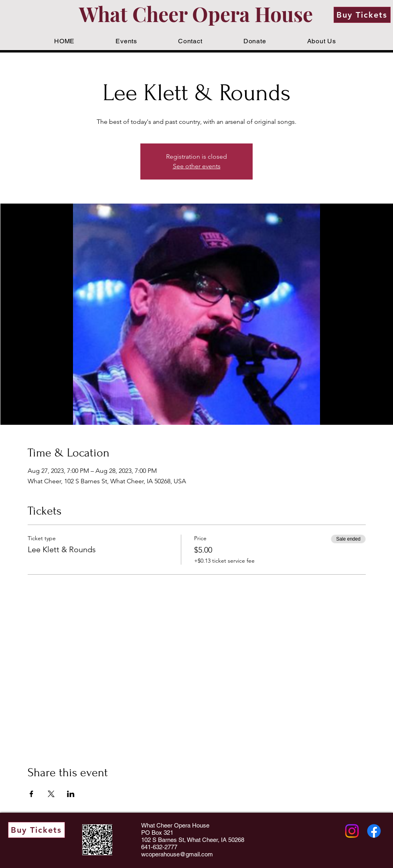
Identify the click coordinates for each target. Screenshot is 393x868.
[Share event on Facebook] (31, 794)
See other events (197, 166)
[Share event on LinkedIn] (71, 794)
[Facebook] (374, 831)
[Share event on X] (51, 794)
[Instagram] (352, 831)
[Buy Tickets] (362, 15)
